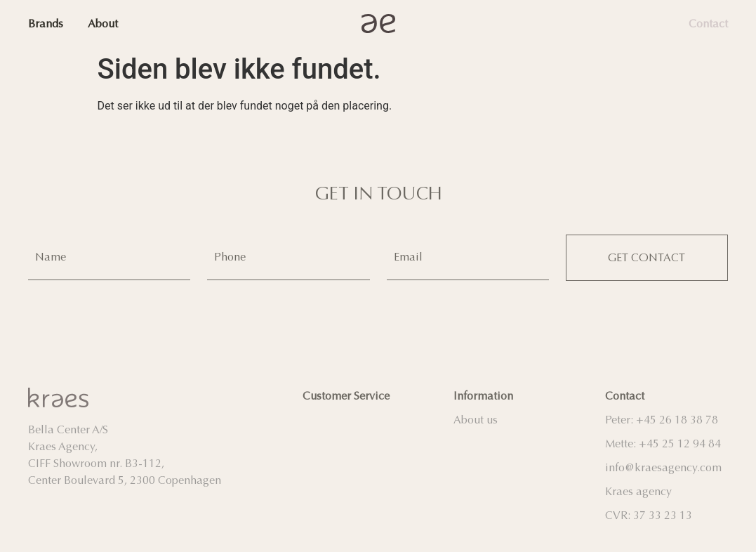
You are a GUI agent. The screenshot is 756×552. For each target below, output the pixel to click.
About (103, 24)
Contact (708, 24)
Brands (46, 24)
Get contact (646, 257)
